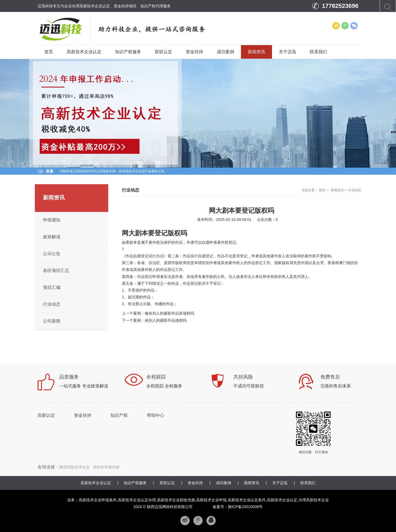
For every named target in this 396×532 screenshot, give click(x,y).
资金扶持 (194, 52)
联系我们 (318, 52)
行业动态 (355, 190)
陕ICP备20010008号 (245, 507)
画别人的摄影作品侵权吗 (166, 320)
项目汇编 (52, 287)
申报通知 (52, 220)
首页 (49, 52)
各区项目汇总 (56, 270)
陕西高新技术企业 (75, 467)
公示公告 (52, 254)
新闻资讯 (256, 52)
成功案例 (225, 52)
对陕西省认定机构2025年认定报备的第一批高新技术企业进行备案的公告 (112, 171)
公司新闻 (52, 321)
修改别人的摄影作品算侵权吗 (169, 313)
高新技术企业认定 (84, 52)
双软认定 (163, 52)
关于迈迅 (287, 52)
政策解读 (52, 237)
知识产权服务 (128, 52)
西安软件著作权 (106, 467)
